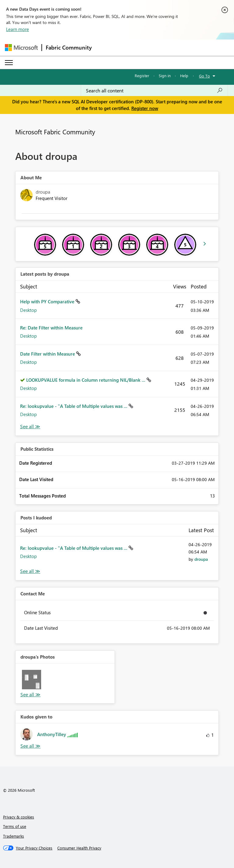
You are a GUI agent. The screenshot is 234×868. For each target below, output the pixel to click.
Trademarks (14, 836)
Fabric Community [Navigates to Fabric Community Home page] (69, 47)
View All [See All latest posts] (30, 427)
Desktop (28, 310)
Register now (145, 108)
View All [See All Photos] (30, 695)
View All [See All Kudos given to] (30, 746)
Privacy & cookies (19, 817)
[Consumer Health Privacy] (79, 848)
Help (184, 76)
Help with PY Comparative (48, 301)
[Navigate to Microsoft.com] (21, 48)
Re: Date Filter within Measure (51, 328)
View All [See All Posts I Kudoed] (30, 571)
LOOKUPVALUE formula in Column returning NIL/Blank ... (86, 380)
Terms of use (15, 826)
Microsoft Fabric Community (55, 132)
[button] (32, 679)
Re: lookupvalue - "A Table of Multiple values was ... (74, 406)
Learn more (18, 29)
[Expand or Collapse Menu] (9, 63)
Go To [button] (204, 76)
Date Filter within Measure (48, 354)
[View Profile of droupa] (201, 559)
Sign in (165, 76)
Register (142, 76)
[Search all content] (154, 91)
